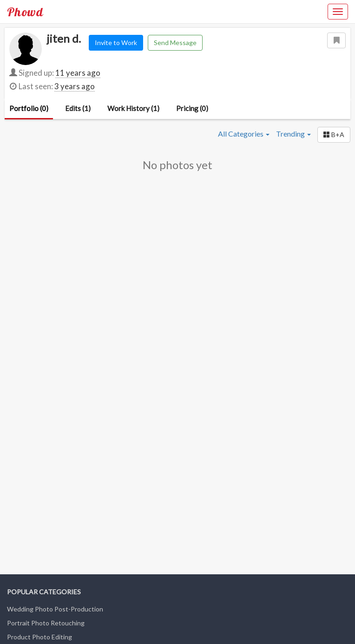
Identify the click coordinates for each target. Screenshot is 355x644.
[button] (334, 135)
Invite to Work (116, 43)
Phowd (25, 12)
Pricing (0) (192, 108)
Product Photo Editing (39, 637)
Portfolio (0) (29, 108)
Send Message (175, 43)
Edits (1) (78, 108)
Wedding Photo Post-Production (55, 609)
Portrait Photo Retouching (46, 623)
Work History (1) (133, 108)
